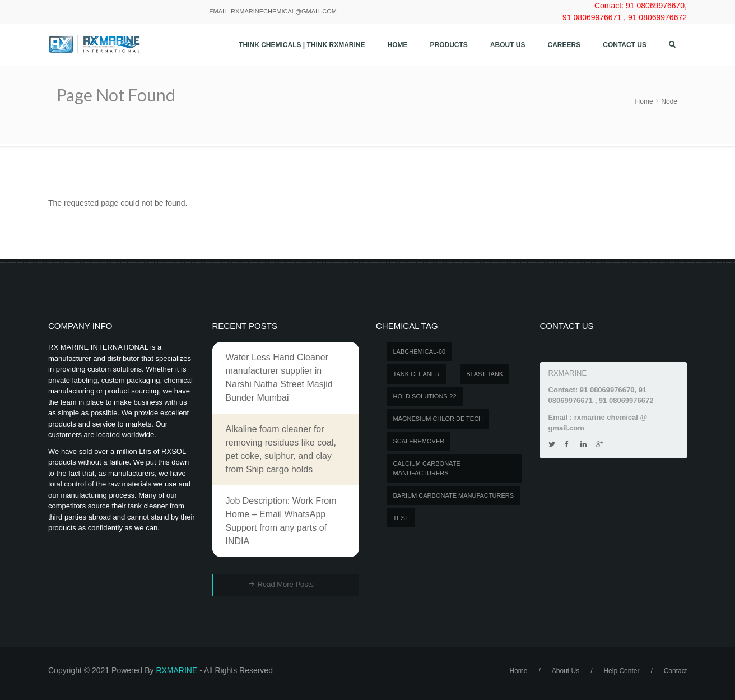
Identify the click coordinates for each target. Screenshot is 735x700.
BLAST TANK (485, 374)
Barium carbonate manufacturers (454, 495)
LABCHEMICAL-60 (420, 351)
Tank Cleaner (417, 374)
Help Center (621, 671)
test (401, 518)
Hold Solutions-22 (425, 396)
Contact (675, 671)
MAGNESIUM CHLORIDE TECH (438, 419)
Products (449, 45)
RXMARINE (176, 670)
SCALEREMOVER (419, 441)
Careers (564, 45)
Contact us (625, 45)
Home (398, 45)
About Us (508, 45)
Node (669, 101)
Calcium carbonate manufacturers (427, 468)
